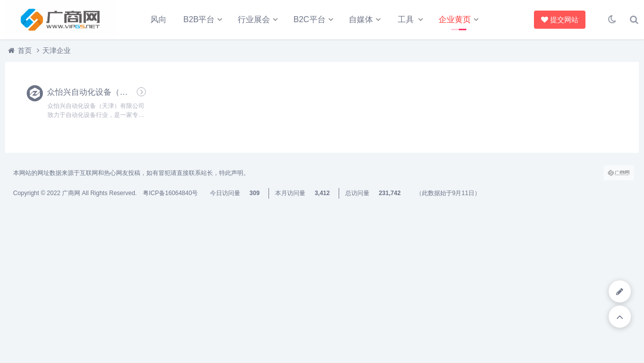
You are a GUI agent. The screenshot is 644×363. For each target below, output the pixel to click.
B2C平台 (309, 19)
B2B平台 (199, 19)
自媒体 (361, 19)
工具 (406, 19)
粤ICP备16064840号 (170, 193)
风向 (158, 19)
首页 (25, 50)
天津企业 (57, 50)
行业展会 (254, 19)
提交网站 (558, 20)
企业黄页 (455, 19)
